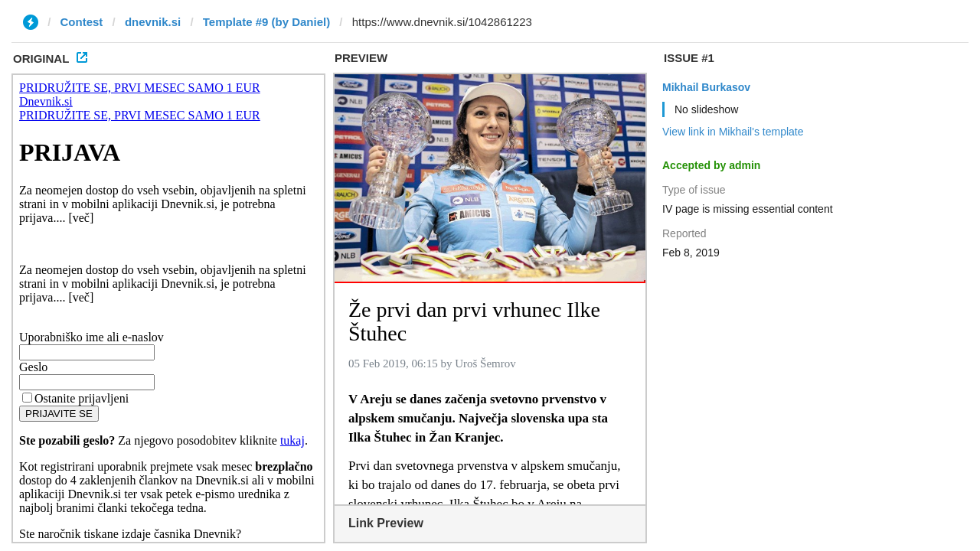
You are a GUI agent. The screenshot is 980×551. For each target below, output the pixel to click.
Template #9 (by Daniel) (266, 22)
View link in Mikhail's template (733, 132)
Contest (82, 22)
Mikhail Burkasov (706, 87)
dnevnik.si (153, 22)
